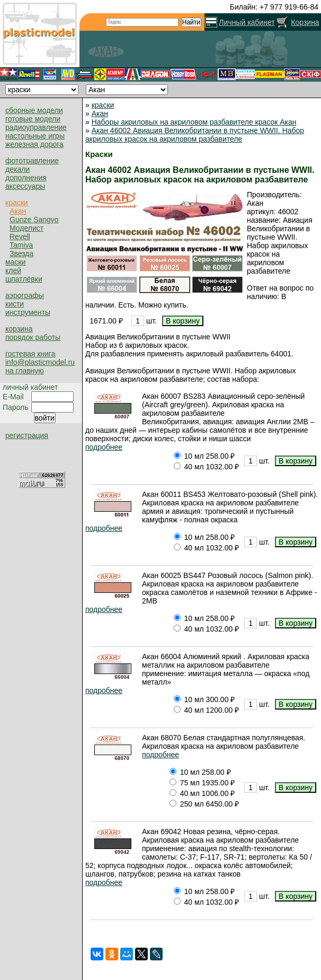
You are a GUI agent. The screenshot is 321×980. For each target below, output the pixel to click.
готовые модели (33, 119)
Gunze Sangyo (34, 220)
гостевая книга (30, 354)
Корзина (305, 22)
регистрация (27, 435)
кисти (15, 304)
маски (15, 262)
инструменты (28, 312)
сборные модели (34, 110)
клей (13, 270)
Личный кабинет (247, 22)
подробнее (104, 447)
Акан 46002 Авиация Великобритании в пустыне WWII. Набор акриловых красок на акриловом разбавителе (195, 135)
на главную (25, 371)
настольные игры (35, 136)
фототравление (32, 161)
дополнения (26, 178)
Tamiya (21, 245)
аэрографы (25, 295)
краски (17, 203)
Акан (18, 211)
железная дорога (34, 144)
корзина (19, 329)
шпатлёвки (24, 279)
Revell (20, 237)
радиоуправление (36, 127)
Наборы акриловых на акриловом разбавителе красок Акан (194, 122)
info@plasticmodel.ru (40, 362)
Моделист (26, 228)
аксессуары (25, 186)
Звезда (21, 253)
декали (17, 169)
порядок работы (33, 337)
